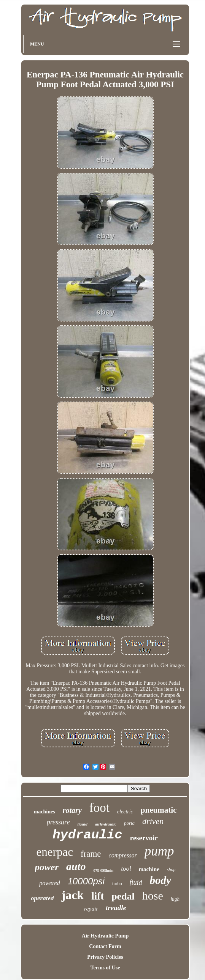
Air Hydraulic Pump (105, 936)
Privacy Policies (105, 957)
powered (50, 883)
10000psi (86, 881)
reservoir (144, 838)
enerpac (55, 852)
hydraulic (87, 835)
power (47, 867)
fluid (136, 882)
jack (72, 895)
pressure (58, 822)
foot (99, 808)
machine (149, 869)
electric (125, 812)
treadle (116, 908)
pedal (123, 896)
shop (171, 870)
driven (153, 821)
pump (159, 851)
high (175, 899)
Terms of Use (105, 968)
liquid (82, 824)
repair (91, 909)
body (160, 880)
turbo (117, 884)
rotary (72, 810)
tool (126, 869)
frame (91, 854)
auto (76, 866)
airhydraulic (106, 824)
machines (44, 812)
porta (129, 823)
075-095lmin (103, 870)
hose (153, 896)
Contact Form (105, 946)
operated (42, 898)
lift (98, 896)
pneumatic (159, 810)
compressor (123, 855)
